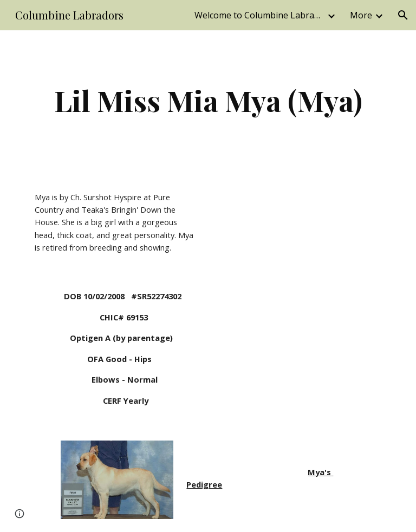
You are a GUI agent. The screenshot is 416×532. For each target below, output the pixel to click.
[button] (403, 15)
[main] (208, 100)
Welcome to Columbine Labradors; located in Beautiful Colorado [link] (259, 15)
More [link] (361, 15)
